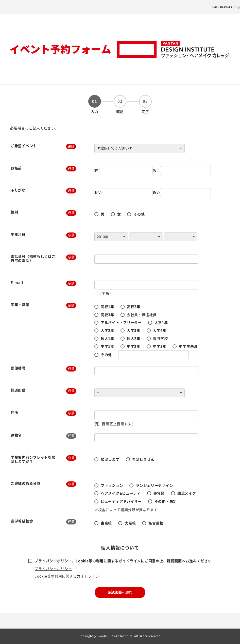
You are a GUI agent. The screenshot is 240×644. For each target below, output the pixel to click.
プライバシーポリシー (53, 569)
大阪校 (130, 523)
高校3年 (107, 315)
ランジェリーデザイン (154, 485)
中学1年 (107, 346)
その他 (139, 214)
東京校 (106, 523)
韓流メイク (187, 493)
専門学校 (160, 338)
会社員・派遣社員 (142, 315)
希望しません (143, 459)
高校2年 (134, 306)
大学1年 (161, 322)
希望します (110, 459)
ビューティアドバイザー (121, 501)
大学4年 (160, 330)
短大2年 (134, 338)
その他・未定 (166, 501)
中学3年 (160, 346)
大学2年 (107, 330)
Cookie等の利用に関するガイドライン (67, 576)
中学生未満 (188, 346)
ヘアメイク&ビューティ (121, 493)
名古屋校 (156, 523)
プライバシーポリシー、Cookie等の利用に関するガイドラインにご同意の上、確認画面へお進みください (123, 561)
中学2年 (134, 346)
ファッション (112, 485)
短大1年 (107, 338)
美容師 (159, 493)
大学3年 (134, 330)
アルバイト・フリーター (121, 322)
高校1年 (107, 306)
